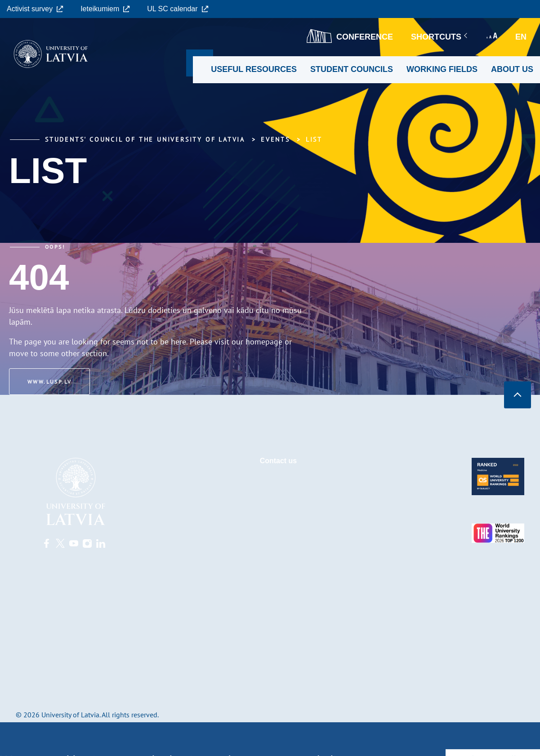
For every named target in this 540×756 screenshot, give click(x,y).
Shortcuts (440, 37)
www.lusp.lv (49, 382)
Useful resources (254, 69)
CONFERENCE (350, 36)
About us (512, 69)
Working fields (442, 69)
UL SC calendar (178, 9)
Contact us (279, 461)
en (521, 37)
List (314, 139)
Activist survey (35, 9)
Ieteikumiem (105, 9)
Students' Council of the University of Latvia (145, 139)
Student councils (352, 69)
